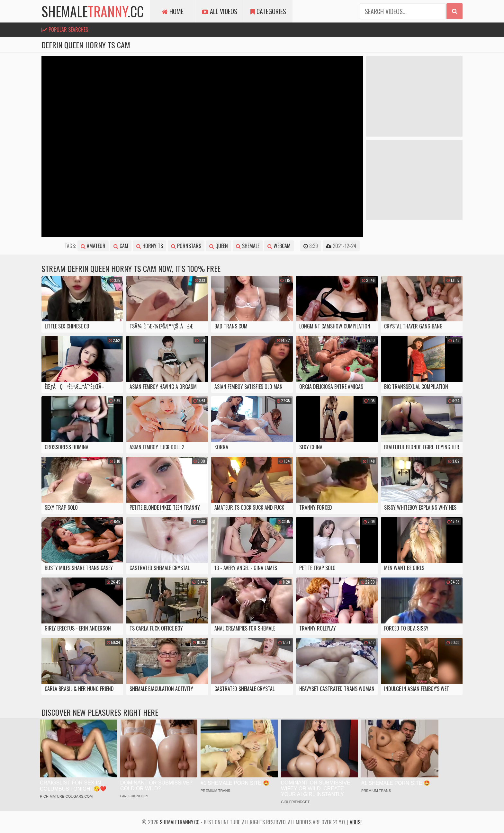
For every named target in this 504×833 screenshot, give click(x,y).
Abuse (356, 822)
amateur (93, 246)
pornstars (186, 246)
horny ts (150, 246)
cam (121, 246)
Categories (268, 11)
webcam (279, 246)
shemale (248, 246)
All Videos (220, 11)
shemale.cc (93, 11)
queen (219, 246)
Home (173, 11)
